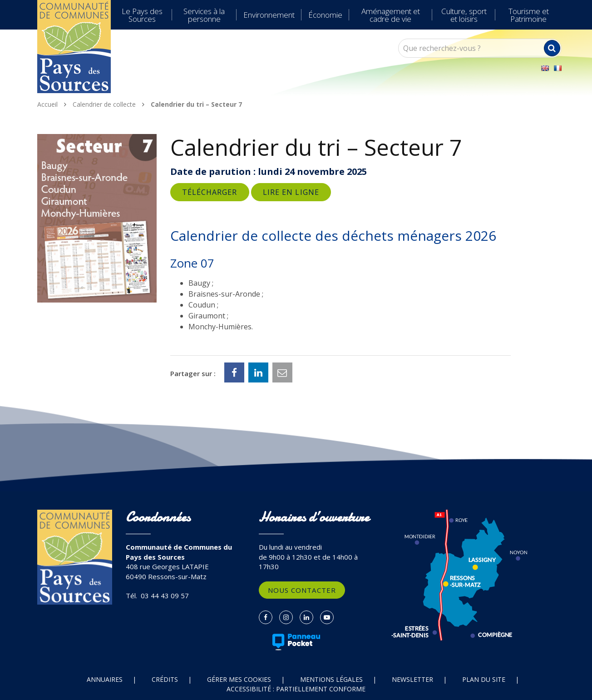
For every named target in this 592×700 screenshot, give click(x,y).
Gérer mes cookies (239, 679)
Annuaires (105, 679)
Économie (325, 15)
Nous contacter (302, 590)
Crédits (165, 679)
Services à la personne (204, 15)
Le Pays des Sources (142, 15)
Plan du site (484, 679)
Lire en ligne (291, 192)
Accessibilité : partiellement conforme (296, 689)
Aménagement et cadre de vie (391, 15)
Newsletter (412, 679)
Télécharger (210, 192)
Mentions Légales (331, 679)
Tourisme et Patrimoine (529, 15)
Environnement (269, 15)
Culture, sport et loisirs (464, 15)
